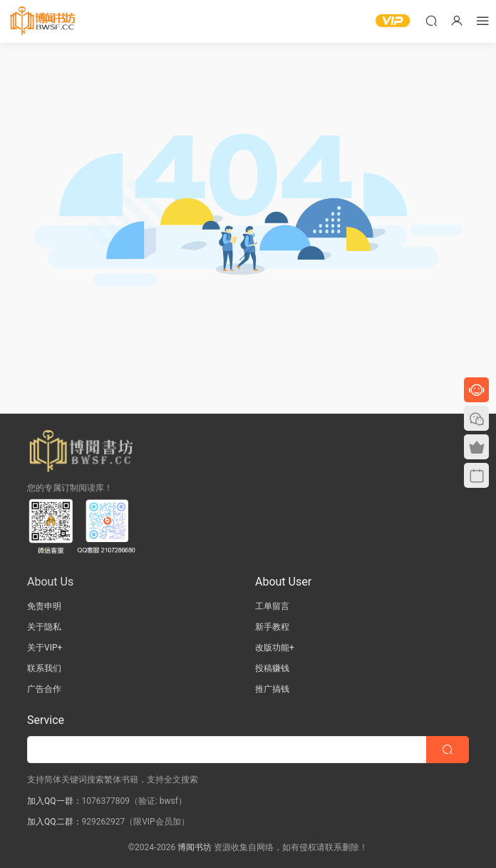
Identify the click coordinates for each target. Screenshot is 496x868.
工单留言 (272, 606)
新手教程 (272, 627)
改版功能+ (275, 648)
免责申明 (44, 606)
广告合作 (44, 689)
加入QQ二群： (55, 822)
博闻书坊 (195, 847)
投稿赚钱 (272, 668)
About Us (50, 582)
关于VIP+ (45, 648)
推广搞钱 (272, 689)
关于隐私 (44, 627)
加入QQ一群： (55, 801)
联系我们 (44, 668)
